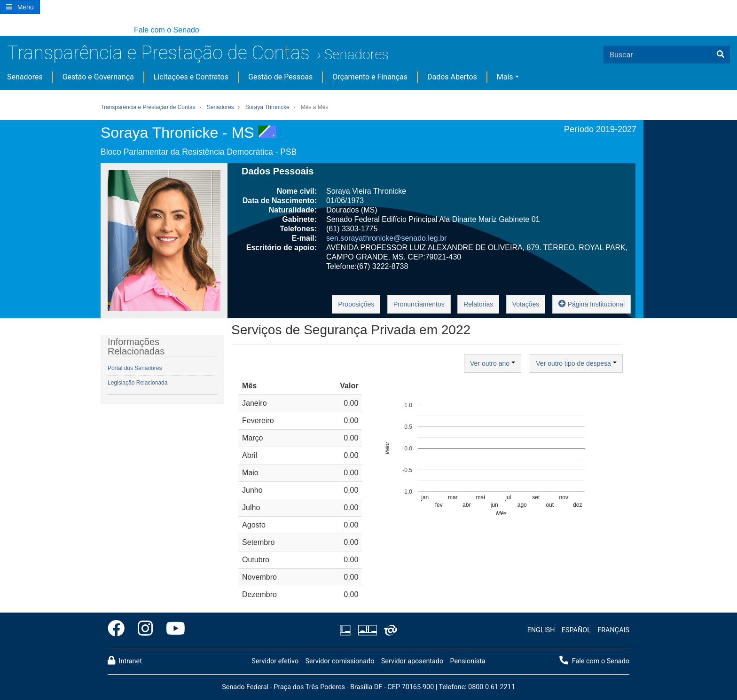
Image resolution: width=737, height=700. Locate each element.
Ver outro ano (493, 363)
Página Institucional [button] (592, 303)
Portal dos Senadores (135, 368)
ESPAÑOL (576, 630)
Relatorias (478, 304)
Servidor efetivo (275, 661)
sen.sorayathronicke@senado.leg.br (386, 238)
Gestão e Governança (98, 77)
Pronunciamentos (419, 304)
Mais (505, 77)
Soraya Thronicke (267, 107)
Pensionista (468, 661)
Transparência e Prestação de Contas (158, 53)
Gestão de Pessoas (280, 77)
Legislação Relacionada (137, 383)
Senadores (356, 54)
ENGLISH (541, 630)
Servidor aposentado (412, 661)
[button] (4, 30)
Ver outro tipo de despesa (576, 363)
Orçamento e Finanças (370, 77)
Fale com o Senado (167, 30)
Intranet (125, 661)
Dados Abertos (452, 77)
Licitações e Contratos (191, 77)
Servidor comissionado (340, 661)
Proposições (356, 304)
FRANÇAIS (613, 630)
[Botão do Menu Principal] (20, 7)
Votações (526, 304)
